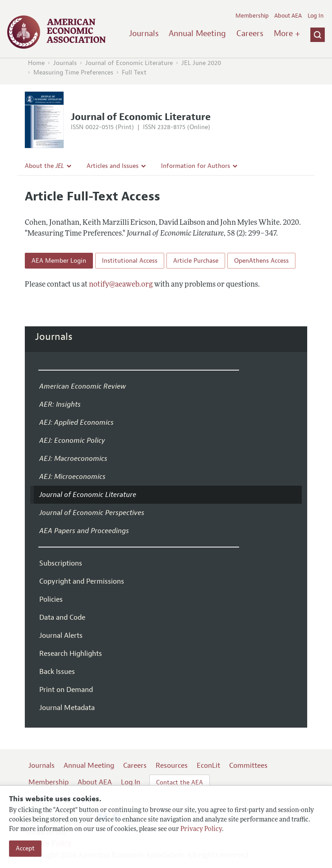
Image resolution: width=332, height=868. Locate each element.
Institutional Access (130, 261)
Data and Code (62, 617)
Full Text (134, 72)
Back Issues (57, 672)
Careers (250, 33)
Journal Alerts (61, 636)
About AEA (288, 16)
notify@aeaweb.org (121, 285)
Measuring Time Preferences (73, 72)
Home (36, 63)
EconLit (208, 766)
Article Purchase (196, 261)
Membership (252, 16)
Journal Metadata (67, 708)
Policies (51, 599)
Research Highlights (71, 654)
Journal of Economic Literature (129, 63)
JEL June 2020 (201, 63)
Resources (172, 766)
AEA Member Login (59, 261)
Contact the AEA (180, 782)
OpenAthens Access (261, 261)
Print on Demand (66, 690)
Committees (248, 766)
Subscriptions (61, 563)
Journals (144, 33)
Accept (25, 848)
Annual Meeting (197, 33)
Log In (316, 16)
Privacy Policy (201, 829)
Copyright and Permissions (82, 581)
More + (287, 33)
